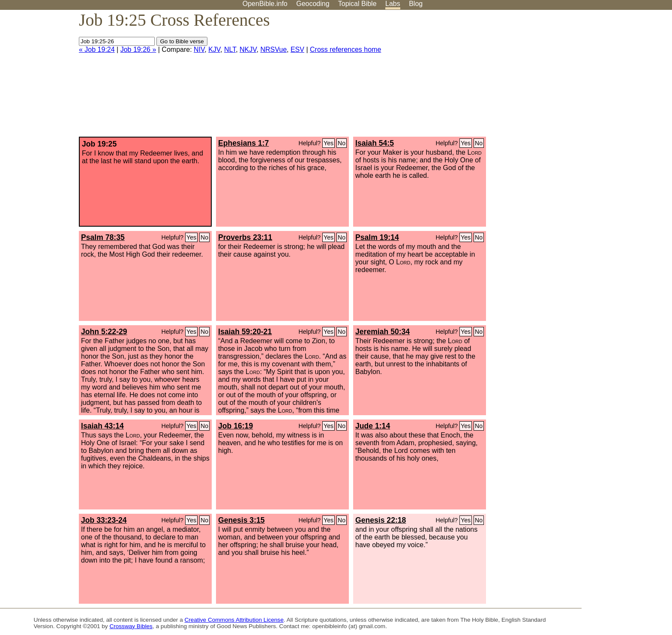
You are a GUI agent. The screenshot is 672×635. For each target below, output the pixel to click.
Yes (328, 143)
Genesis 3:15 (241, 520)
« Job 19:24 (97, 49)
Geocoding (313, 4)
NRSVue (273, 49)
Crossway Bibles (131, 626)
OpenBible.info (265, 4)
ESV (297, 49)
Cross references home (345, 49)
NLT (230, 49)
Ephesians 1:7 (243, 143)
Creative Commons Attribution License (234, 620)
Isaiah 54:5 (375, 143)
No (342, 143)
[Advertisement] (585, 77)
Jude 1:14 (373, 426)
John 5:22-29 (104, 332)
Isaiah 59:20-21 (245, 332)
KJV (214, 49)
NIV (199, 49)
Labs (393, 4)
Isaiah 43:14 (102, 426)
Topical (357, 4)
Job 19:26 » (138, 49)
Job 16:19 (235, 426)
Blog (416, 4)
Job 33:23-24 (104, 520)
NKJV (248, 49)
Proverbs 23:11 (245, 237)
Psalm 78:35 (103, 237)
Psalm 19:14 (377, 237)
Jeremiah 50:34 (382, 332)
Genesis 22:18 (381, 520)
